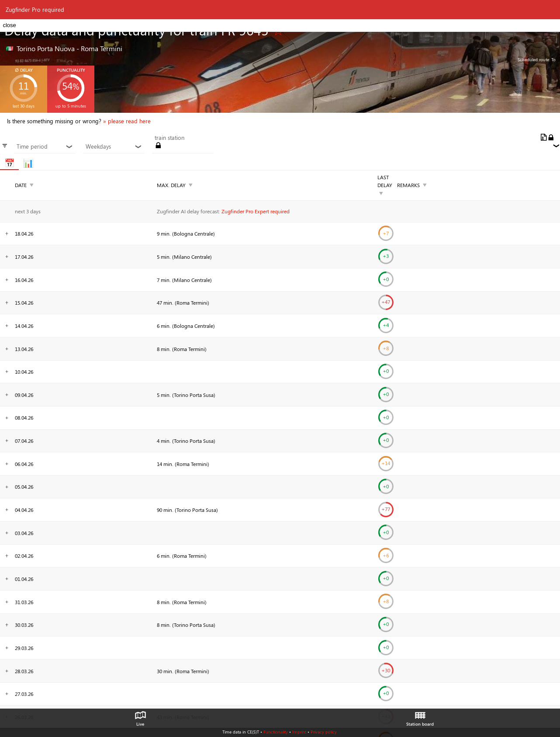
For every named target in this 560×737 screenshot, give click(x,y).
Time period (45, 146)
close (9, 25)
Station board (420, 716)
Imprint (299, 732)
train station (169, 138)
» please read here (127, 121)
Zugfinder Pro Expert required (256, 211)
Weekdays (114, 146)
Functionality (276, 732)
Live (140, 716)
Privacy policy (324, 732)
